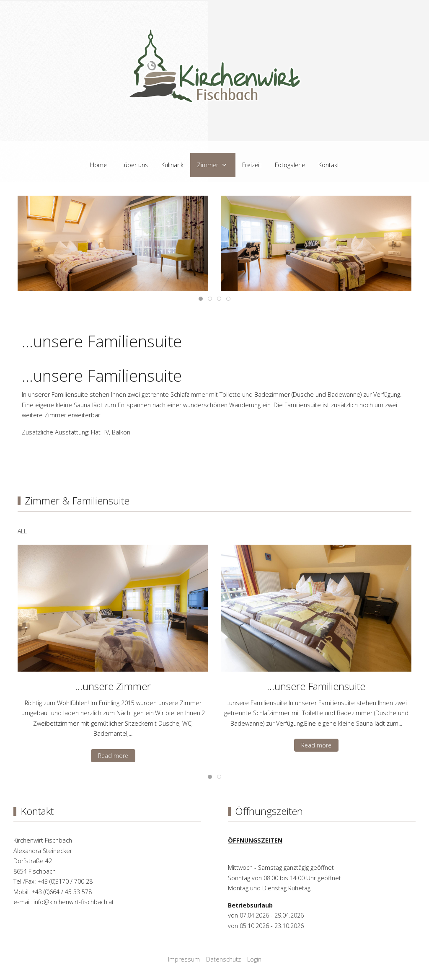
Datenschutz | (227, 959)
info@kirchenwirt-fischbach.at (74, 902)
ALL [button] (22, 531)
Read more (113, 756)
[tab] (201, 299)
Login (254, 959)
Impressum (184, 959)
